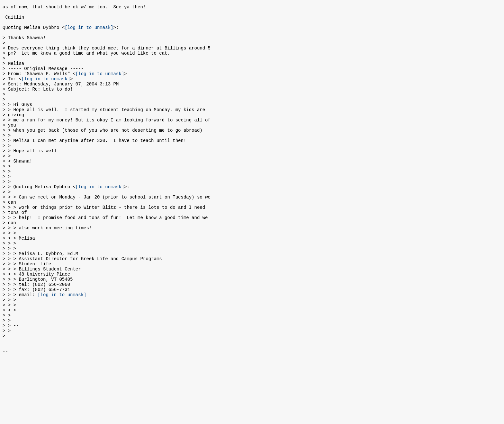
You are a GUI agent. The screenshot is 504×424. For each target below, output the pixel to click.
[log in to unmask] (89, 32)
